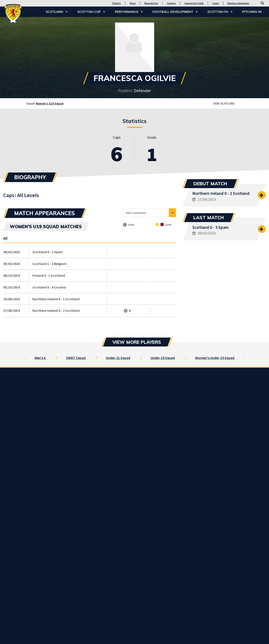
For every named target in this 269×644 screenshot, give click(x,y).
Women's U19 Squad (50, 103)
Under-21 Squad (118, 358)
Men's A (40, 358)
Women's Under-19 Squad (215, 358)
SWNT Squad (76, 358)
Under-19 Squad (163, 358)
